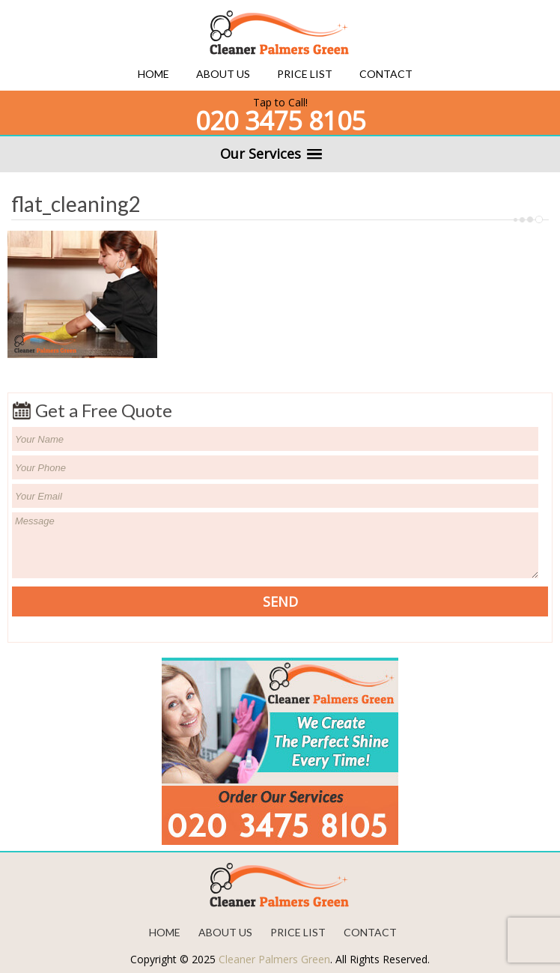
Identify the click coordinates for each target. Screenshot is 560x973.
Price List (305, 74)
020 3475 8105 (280, 121)
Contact (386, 74)
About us (223, 74)
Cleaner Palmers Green (274, 959)
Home (153, 74)
